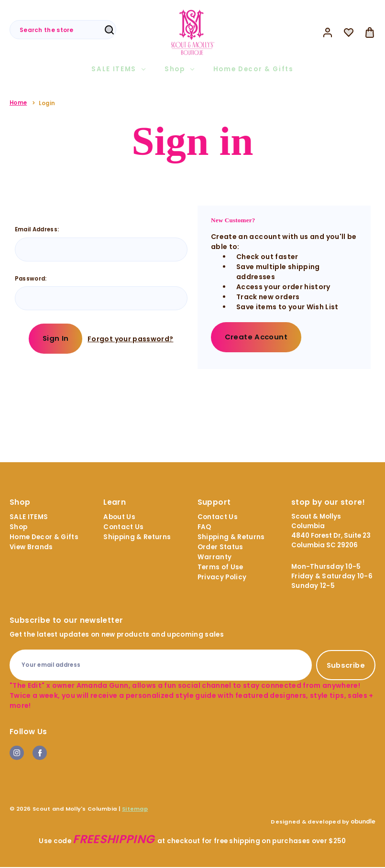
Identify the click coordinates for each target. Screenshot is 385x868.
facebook (40, 754)
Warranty (215, 558)
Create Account (257, 337)
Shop (179, 69)
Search (109, 30)
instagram (17, 754)
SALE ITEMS (118, 69)
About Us (119, 518)
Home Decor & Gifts (253, 69)
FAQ (204, 528)
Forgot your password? (131, 339)
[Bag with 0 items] (370, 33)
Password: (31, 279)
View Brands (31, 548)
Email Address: (37, 229)
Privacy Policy (222, 578)
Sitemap (135, 810)
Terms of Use (220, 568)
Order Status (220, 548)
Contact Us (123, 528)
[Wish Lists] (349, 33)
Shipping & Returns (137, 538)
